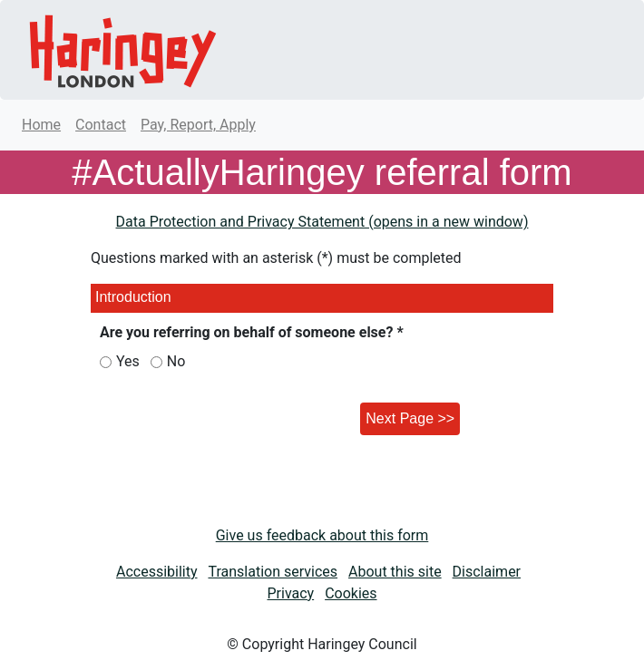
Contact (101, 125)
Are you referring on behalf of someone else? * (252, 332)
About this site (395, 572)
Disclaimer (487, 572)
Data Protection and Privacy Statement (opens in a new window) (322, 222)
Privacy (290, 593)
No (176, 361)
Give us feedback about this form (322, 535)
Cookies (351, 593)
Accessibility (157, 572)
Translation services (273, 572)
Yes (128, 361)
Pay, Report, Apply (198, 125)
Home (41, 125)
